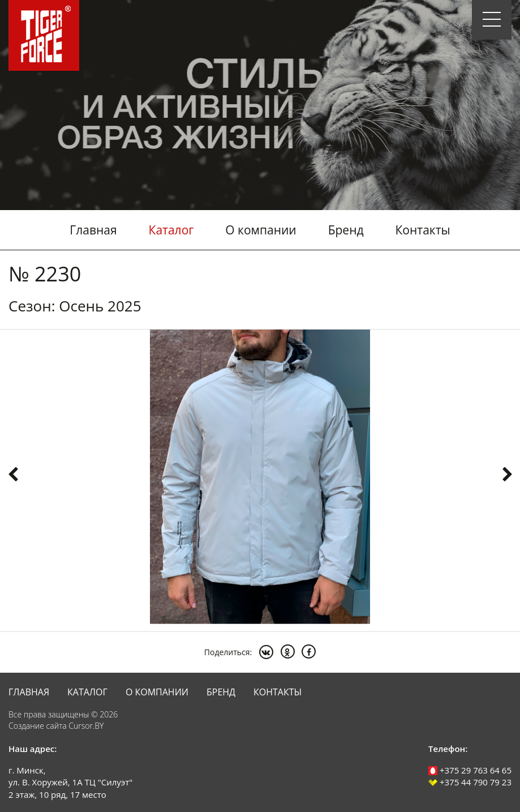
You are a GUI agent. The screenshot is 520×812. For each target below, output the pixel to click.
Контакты (423, 230)
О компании (261, 230)
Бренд (346, 230)
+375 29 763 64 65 (470, 770)
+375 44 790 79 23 (470, 782)
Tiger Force (44, 35)
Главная (93, 230)
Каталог (171, 230)
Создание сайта (38, 726)
